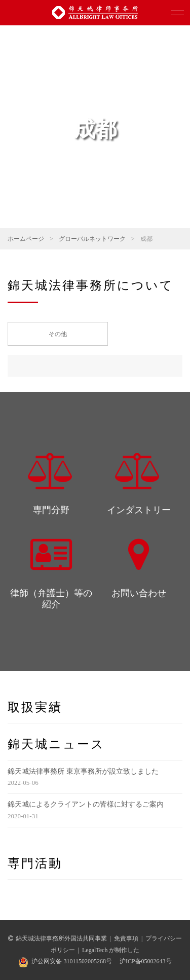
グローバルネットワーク (92, 239)
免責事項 (126, 938)
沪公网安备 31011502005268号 (72, 961)
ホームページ (26, 239)
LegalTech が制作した (111, 950)
